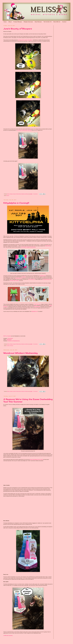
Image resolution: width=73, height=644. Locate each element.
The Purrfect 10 (48, 22)
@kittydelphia (10, 338)
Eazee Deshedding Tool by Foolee (36, 460)
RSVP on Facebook (7, 336)
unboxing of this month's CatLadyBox (25, 40)
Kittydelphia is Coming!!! (16, 203)
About (10, 22)
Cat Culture (11, 346)
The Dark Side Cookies (14, 281)
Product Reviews (18, 22)
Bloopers (8, 196)
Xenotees (24, 277)
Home (5, 22)
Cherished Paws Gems (47, 279)
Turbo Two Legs (37, 304)
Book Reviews (38, 22)
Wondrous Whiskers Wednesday (21, 353)
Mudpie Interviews (28, 22)
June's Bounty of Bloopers (18, 29)
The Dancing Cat (32, 279)
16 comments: (36, 194)
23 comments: (36, 391)
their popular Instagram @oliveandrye (28, 247)
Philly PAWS (48, 246)
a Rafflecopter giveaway (8, 635)
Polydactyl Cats (43, 276)
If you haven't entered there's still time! (24, 130)
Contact (64, 22)
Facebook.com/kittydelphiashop (14, 341)
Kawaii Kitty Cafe (19, 278)
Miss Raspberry (37, 307)
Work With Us (57, 22)
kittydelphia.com (35, 311)
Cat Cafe (8, 346)
